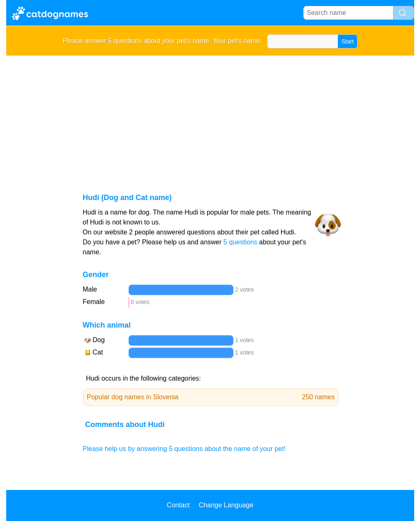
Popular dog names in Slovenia (211, 397)
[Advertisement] (210, 118)
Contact (178, 505)
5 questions (240, 242)
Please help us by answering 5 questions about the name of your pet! (184, 449)
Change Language (226, 505)
